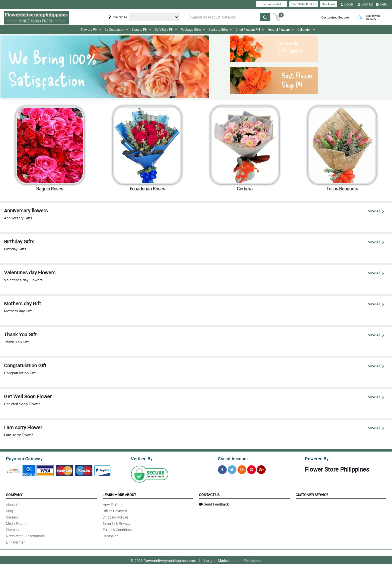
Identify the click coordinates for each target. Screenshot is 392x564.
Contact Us (209, 494)
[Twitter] (232, 469)
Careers (12, 516)
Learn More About (119, 494)
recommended (272, 4)
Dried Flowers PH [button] (250, 29)
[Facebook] (222, 469)
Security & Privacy (116, 523)
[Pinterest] (252, 469)
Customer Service (312, 494)
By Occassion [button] (116, 29)
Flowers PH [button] (91, 29)
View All (376, 211)
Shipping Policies (116, 516)
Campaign (111, 535)
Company (14, 494)
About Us (13, 504)
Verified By (141, 458)
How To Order (113, 504)
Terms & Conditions (118, 529)
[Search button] (265, 17)
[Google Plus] (261, 469)
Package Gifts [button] (193, 29)
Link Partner (15, 541)
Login (347, 4)
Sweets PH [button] (141, 29)
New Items (329, 4)
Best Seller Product (304, 4)
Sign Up (365, 4)
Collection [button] (306, 29)
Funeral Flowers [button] (281, 29)
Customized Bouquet (335, 17)
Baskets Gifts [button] (220, 29)
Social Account (232, 458)
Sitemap (12, 529)
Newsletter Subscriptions (25, 535)
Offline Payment (115, 510)
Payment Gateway (22, 458)
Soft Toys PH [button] (166, 29)
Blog (9, 510)
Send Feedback (214, 503)
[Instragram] (242, 469)
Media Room (16, 523)
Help (381, 4)
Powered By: (317, 458)
